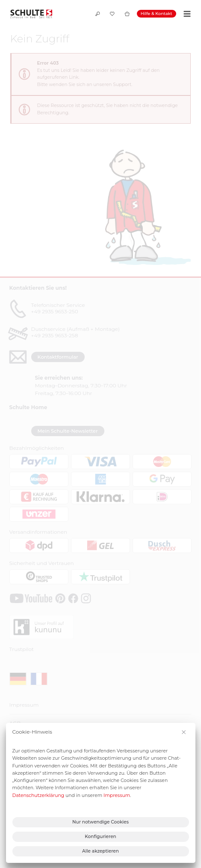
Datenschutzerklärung (38, 795)
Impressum (117, 795)
